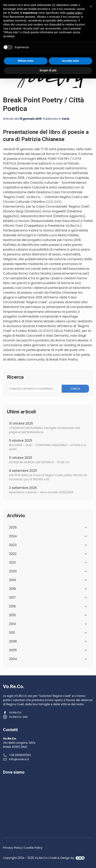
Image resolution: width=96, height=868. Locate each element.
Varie (65, 119)
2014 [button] (48, 624)
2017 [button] (48, 598)
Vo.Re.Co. (12, 712)
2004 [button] (48, 659)
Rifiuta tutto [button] (26, 850)
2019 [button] (48, 580)
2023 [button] (48, 545)
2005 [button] (48, 650)
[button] (90, 12)
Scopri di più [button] (48, 860)
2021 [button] (48, 562)
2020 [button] (48, 571)
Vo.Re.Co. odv (15, 717)
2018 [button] (48, 589)
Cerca (75, 389)
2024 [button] (48, 536)
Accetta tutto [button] (70, 850)
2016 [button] (48, 606)
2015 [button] (48, 615)
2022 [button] (48, 554)
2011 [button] (48, 633)
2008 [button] (48, 641)
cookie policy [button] (74, 802)
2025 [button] (48, 527)
